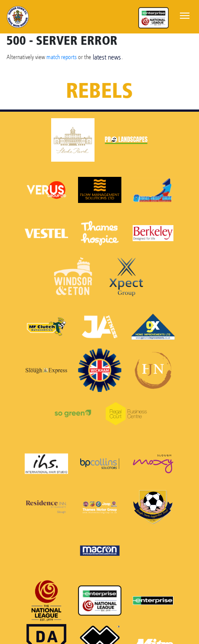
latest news (107, 57)
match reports (62, 57)
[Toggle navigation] (185, 15)
